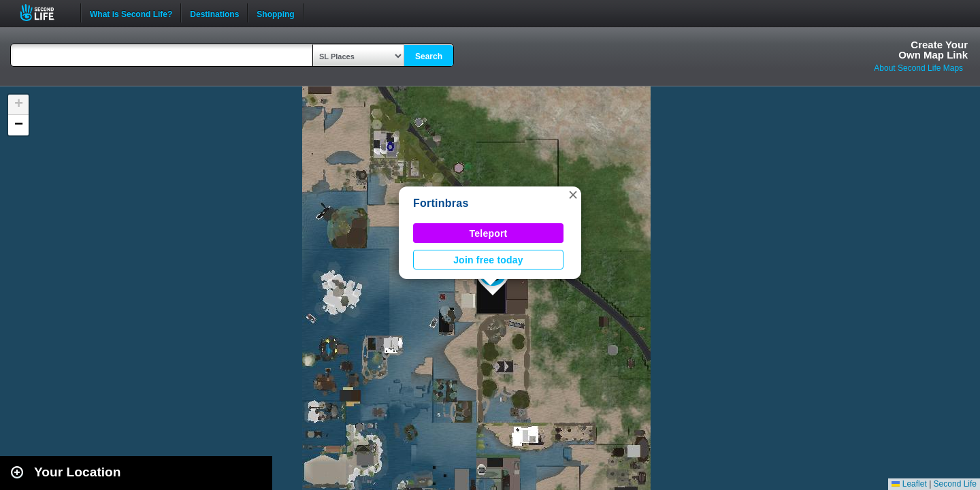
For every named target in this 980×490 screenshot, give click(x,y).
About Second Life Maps (918, 68)
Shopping (275, 13)
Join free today (488, 260)
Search (429, 56)
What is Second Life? (131, 13)
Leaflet (909, 484)
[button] (573, 195)
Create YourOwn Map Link (933, 50)
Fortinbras (441, 203)
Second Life (45, 13)
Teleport (489, 233)
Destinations (214, 13)
